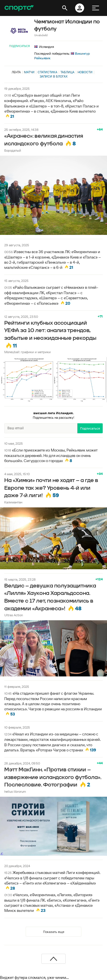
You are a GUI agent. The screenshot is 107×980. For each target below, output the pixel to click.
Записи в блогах (53, 76)
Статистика (48, 72)
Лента (16, 72)
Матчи (29, 72)
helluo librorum (15, 791)
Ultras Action (14, 615)
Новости (85, 72)
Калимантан (13, 502)
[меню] (96, 8)
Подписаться (19, 46)
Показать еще (54, 932)
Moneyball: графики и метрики (28, 352)
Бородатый (13, 150)
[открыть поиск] (65, 8)
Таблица (67, 72)
